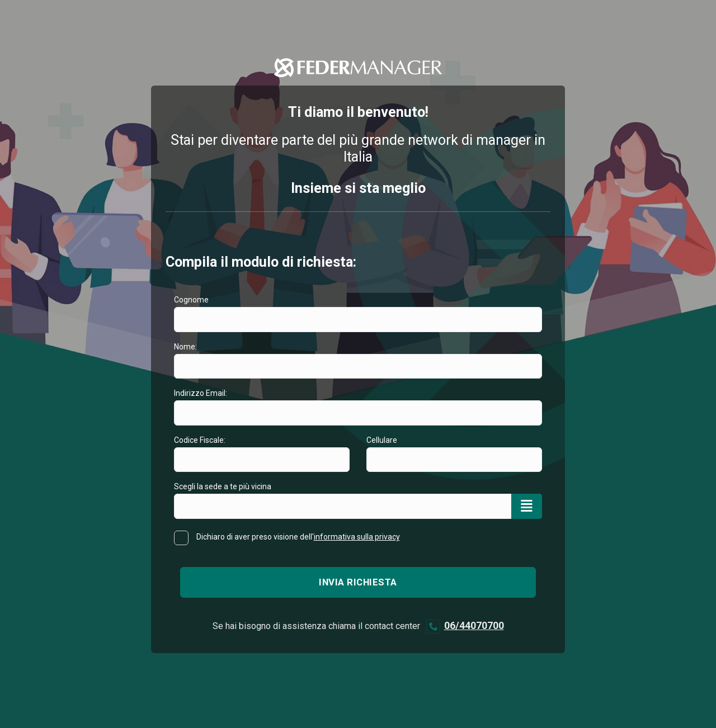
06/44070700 (474, 625)
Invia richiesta (358, 582)
